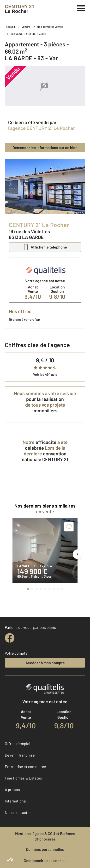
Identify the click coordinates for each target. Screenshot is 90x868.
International (16, 801)
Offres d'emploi (18, 744)
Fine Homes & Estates (23, 778)
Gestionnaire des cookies (45, 860)
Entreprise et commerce (25, 766)
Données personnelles (45, 849)
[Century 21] (20, 9)
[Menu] (81, 8)
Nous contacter (18, 812)
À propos (12, 789)
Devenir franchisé (20, 755)
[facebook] (10, 638)
